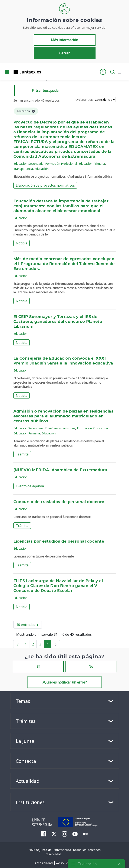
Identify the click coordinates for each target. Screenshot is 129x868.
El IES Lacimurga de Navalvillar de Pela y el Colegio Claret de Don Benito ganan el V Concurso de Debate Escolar (58, 586)
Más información (64, 40)
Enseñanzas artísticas (60, 428)
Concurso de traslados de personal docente (59, 502)
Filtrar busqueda (45, 91)
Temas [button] (23, 701)
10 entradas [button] (29, 625)
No (91, 667)
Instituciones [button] (30, 802)
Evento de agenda (30, 486)
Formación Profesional (61, 164)
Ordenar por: (84, 100)
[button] (103, 72)
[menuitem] (44, 834)
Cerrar (64, 53)
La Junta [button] (25, 741)
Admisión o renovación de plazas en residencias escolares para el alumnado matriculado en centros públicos (64, 416)
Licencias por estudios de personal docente (59, 542)
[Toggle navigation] (47, 72)
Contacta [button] (26, 761)
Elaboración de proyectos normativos (45, 185)
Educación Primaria (92, 164)
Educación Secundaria (28, 164)
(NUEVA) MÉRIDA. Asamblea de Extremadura (60, 470)
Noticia (22, 243)
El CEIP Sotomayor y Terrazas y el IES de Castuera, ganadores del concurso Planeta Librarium (58, 322)
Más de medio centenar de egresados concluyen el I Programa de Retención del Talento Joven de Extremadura (64, 264)
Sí (38, 667)
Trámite (22, 454)
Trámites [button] (26, 721)
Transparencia (23, 169)
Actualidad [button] (28, 781)
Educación (42, 169)
